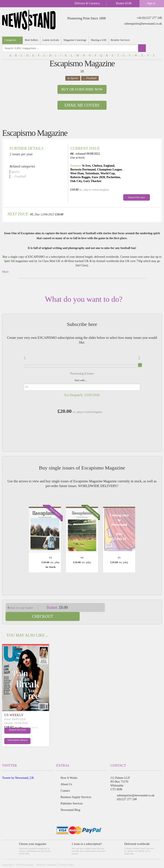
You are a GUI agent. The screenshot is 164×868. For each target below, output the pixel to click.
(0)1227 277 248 (127, 790)
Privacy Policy (67, 856)
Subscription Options (15, 732)
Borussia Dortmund (83, 170)
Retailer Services (120, 40)
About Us (66, 775)
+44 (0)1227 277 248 (149, 18)
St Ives (86, 166)
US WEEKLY (14, 706)
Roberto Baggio (80, 177)
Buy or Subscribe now (82, 89)
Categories (10, 40)
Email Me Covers (82, 105)
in (73, 78)
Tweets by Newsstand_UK (18, 769)
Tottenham (92, 173)
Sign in (151, 3)
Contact (65, 782)
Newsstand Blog (70, 801)
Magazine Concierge (75, 40)
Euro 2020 (98, 177)
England (109, 166)
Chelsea (97, 166)
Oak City (76, 181)
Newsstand (27, 856)
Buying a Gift (99, 40)
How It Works (69, 769)
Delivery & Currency (87, 3)
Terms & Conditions (46, 856)
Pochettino (113, 177)
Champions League (110, 170)
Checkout (136, 607)
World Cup (108, 173)
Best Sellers (32, 40)
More (5, 272)
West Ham (77, 173)
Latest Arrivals (51, 40)
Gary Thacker (92, 181)
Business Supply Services (76, 788)
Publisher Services (72, 795)
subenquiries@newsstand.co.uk (143, 24)
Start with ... (81, 380)
